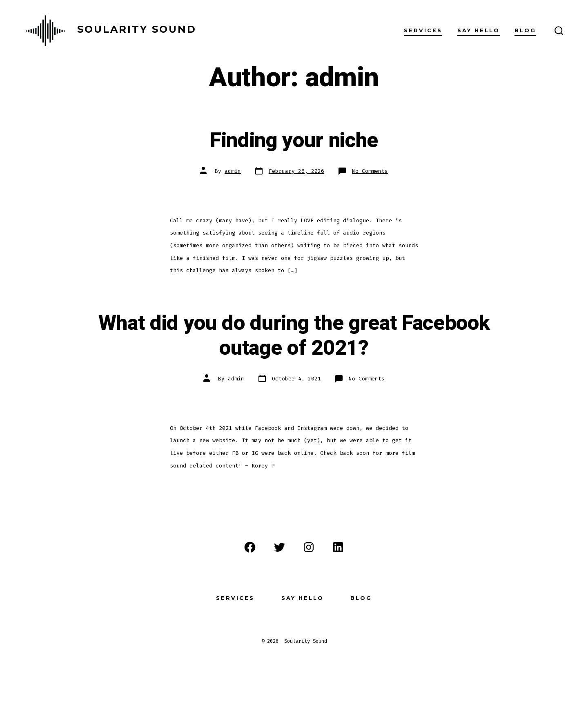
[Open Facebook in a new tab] (250, 547)
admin (233, 171)
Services (423, 30)
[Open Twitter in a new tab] (279, 547)
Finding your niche (294, 141)
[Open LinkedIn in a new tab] (338, 547)
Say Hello (479, 30)
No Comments (370, 171)
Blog (525, 30)
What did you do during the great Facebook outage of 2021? (294, 336)
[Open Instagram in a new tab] (309, 547)
